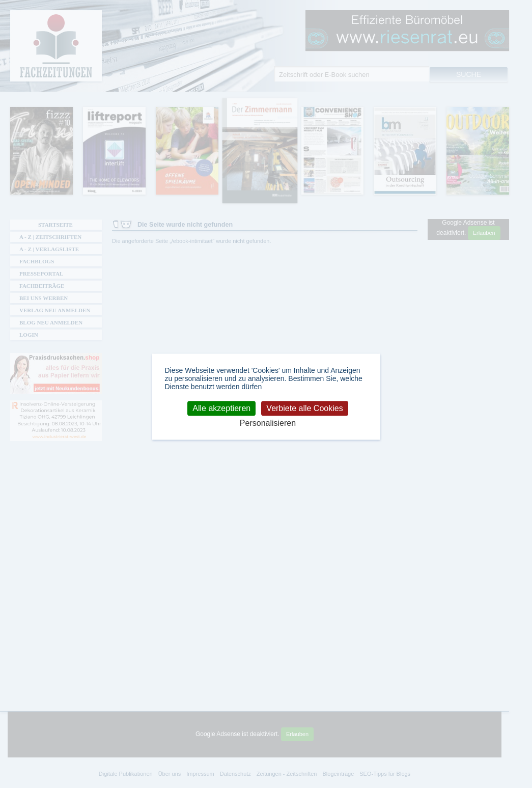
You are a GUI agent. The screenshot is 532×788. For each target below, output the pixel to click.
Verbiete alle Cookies (304, 408)
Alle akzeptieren (221, 408)
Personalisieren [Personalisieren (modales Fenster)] (268, 423)
